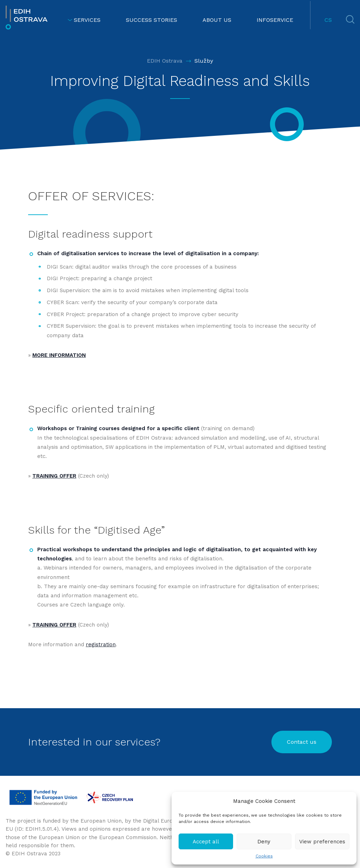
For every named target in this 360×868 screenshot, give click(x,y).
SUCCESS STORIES (152, 20)
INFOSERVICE (275, 20)
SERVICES (84, 20)
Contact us (302, 742)
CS (328, 20)
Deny (264, 842)
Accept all (206, 842)
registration (101, 644)
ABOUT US (217, 20)
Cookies (264, 856)
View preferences (322, 842)
